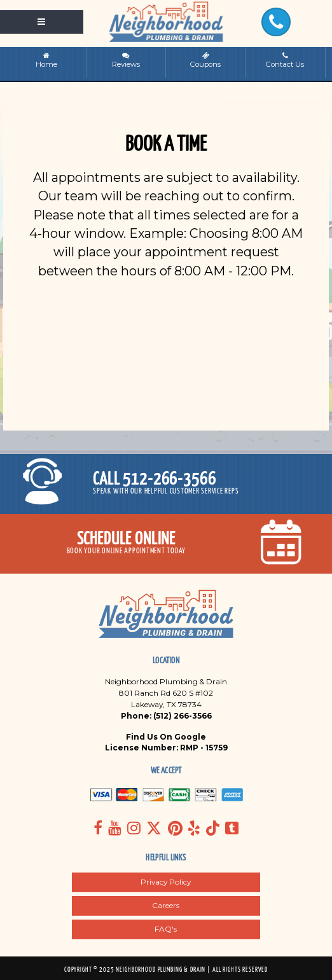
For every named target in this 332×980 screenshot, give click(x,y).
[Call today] (166, 484)
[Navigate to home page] (166, 22)
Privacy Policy (166, 882)
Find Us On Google (166, 737)
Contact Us (286, 60)
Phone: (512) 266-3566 (166, 716)
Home (46, 60)
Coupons (205, 60)
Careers (166, 905)
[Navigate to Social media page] (98, 828)
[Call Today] (276, 22)
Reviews (126, 60)
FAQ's (166, 929)
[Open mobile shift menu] (42, 22)
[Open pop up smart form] (166, 544)
